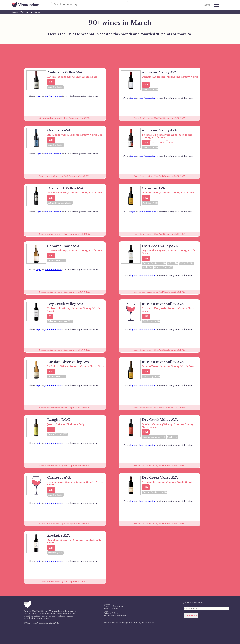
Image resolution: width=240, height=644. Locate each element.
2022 (51, 82)
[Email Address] (206, 608)
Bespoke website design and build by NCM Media (129, 623)
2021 (146, 85)
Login (206, 5)
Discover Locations (113, 606)
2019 (171, 143)
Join (106, 611)
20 (50, 316)
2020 (163, 143)
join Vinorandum (53, 96)
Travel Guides (111, 609)
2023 (51, 256)
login (38, 96)
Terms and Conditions (115, 616)
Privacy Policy (111, 613)
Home (107, 604)
